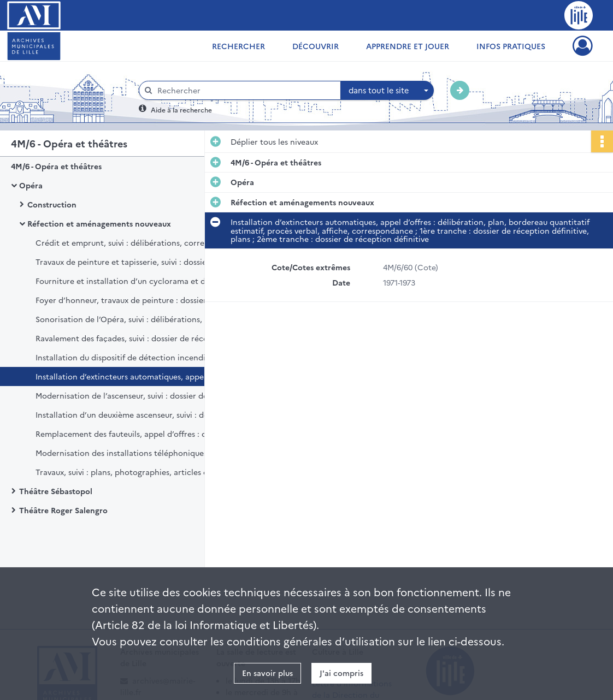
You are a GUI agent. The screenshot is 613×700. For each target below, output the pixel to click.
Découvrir (316, 46)
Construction (52, 204)
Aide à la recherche (181, 109)
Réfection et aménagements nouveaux (99, 223)
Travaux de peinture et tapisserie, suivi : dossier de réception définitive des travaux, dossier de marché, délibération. (145, 262)
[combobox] (387, 91)
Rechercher (238, 46)
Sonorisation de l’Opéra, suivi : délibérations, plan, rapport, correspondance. (145, 319)
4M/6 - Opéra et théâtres (56, 166)
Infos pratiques (511, 46)
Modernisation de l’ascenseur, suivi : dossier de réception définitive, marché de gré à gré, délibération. (145, 395)
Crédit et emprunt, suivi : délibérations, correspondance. (142, 242)
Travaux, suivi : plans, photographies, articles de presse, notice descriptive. (145, 472)
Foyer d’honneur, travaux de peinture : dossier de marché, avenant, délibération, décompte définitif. (145, 300)
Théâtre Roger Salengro (63, 510)
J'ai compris (341, 673)
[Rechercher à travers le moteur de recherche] (245, 90)
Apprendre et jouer (408, 46)
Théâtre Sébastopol (56, 491)
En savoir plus (267, 673)
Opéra (31, 185)
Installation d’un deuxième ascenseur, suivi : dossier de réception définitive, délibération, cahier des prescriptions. (145, 414)
